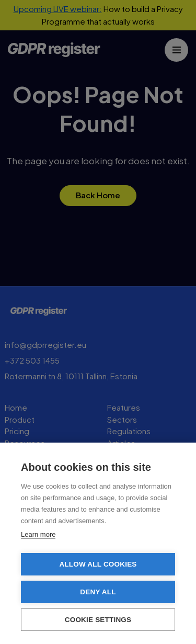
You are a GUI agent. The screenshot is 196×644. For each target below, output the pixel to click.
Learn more (38, 534)
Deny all (98, 592)
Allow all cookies (98, 564)
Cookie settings (98, 620)
